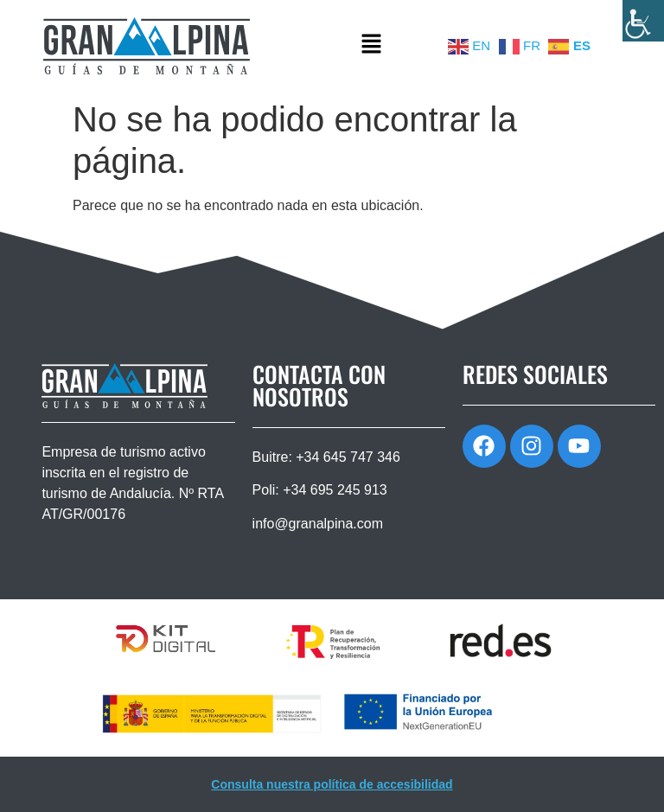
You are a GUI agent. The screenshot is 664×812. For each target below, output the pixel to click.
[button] (371, 46)
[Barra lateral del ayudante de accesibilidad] (643, 21)
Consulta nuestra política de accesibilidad (332, 784)
